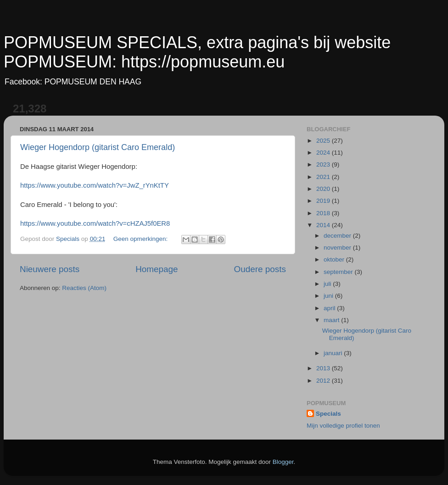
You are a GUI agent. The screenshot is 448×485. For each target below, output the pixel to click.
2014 (324, 225)
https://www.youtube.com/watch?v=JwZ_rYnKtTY (95, 185)
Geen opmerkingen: (141, 239)
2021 (324, 177)
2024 (324, 153)
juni (329, 296)
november (338, 248)
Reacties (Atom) (84, 288)
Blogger (283, 462)
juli (328, 284)
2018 (324, 213)
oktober (335, 259)
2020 (324, 189)
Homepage (157, 269)
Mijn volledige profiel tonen (343, 426)
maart (332, 320)
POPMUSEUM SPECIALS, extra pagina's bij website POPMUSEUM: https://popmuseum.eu (197, 52)
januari (334, 353)
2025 (324, 141)
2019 (324, 201)
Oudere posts (260, 269)
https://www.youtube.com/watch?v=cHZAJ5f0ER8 (95, 223)
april (330, 308)
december (338, 236)
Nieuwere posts (50, 269)
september (339, 272)
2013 (324, 368)
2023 (324, 164)
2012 (324, 381)
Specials (328, 414)
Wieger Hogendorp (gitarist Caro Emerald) (98, 147)
